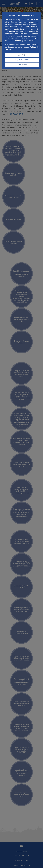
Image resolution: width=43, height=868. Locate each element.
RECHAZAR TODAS (22, 60)
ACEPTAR (22, 55)
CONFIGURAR (22, 65)
